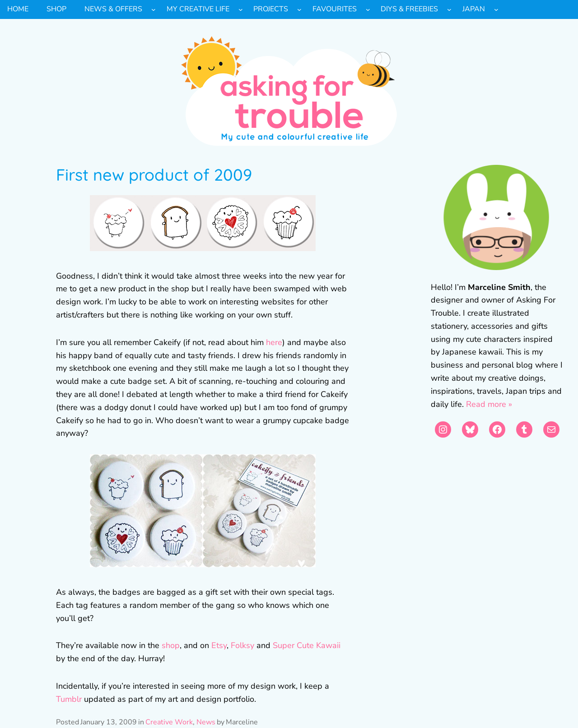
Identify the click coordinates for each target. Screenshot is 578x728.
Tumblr (69, 699)
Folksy (242, 645)
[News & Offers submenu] (154, 9)
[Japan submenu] (496, 9)
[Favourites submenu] (368, 9)
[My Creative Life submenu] (241, 9)
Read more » (489, 404)
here (274, 342)
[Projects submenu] (299, 9)
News (206, 722)
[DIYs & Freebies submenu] (449, 9)
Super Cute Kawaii (307, 645)
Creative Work (169, 722)
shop (171, 645)
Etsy (219, 645)
